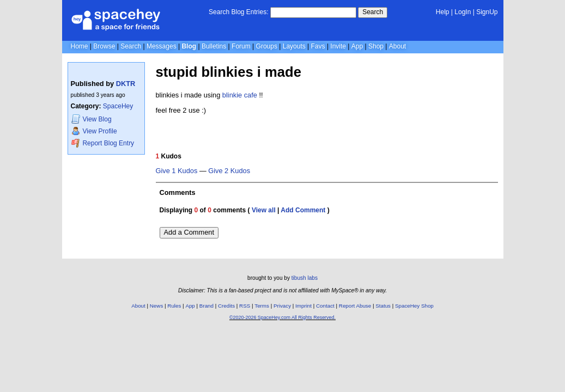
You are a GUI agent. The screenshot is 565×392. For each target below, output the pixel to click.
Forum (241, 46)
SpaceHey (118, 106)
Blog (189, 46)
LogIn (463, 12)
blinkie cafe (240, 95)
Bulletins (214, 46)
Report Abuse (355, 306)
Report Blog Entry (103, 143)
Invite (338, 46)
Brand (206, 306)
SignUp (487, 12)
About (397, 46)
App (357, 46)
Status (383, 306)
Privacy (282, 306)
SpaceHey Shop (414, 306)
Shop (376, 46)
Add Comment (303, 210)
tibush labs (305, 278)
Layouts (294, 46)
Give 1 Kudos (177, 171)
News (157, 306)
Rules (174, 306)
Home (80, 46)
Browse (104, 46)
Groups (267, 46)
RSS (245, 306)
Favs (318, 46)
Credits (226, 306)
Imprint (303, 306)
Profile (94, 131)
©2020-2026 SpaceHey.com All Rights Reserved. (282, 317)
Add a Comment (189, 232)
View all (264, 210)
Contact (325, 306)
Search (373, 12)
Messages (162, 46)
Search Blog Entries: (238, 12)
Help (443, 12)
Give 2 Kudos (229, 171)
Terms (262, 306)
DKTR (126, 84)
